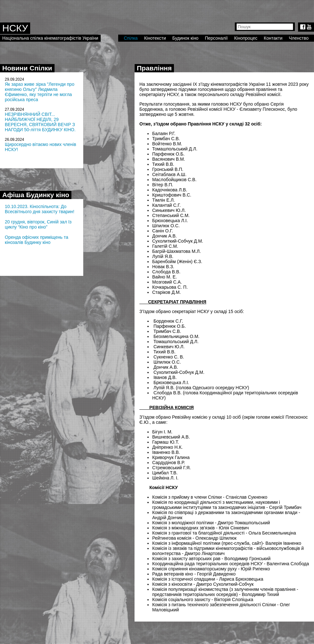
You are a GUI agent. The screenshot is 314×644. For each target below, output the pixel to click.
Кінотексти (155, 38)
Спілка (131, 38)
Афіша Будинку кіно (36, 195)
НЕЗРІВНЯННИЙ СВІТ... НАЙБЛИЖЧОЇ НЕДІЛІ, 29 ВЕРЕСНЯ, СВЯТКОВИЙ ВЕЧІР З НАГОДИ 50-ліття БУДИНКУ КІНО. (40, 122)
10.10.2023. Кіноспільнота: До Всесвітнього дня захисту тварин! (40, 209)
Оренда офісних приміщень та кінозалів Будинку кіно (37, 240)
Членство (299, 38)
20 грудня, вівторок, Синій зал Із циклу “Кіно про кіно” (38, 224)
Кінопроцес (246, 38)
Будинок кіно (186, 38)
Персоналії (216, 38)
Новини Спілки (27, 68)
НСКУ (15, 28)
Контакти (273, 38)
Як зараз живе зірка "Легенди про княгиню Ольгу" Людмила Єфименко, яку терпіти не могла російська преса (40, 92)
